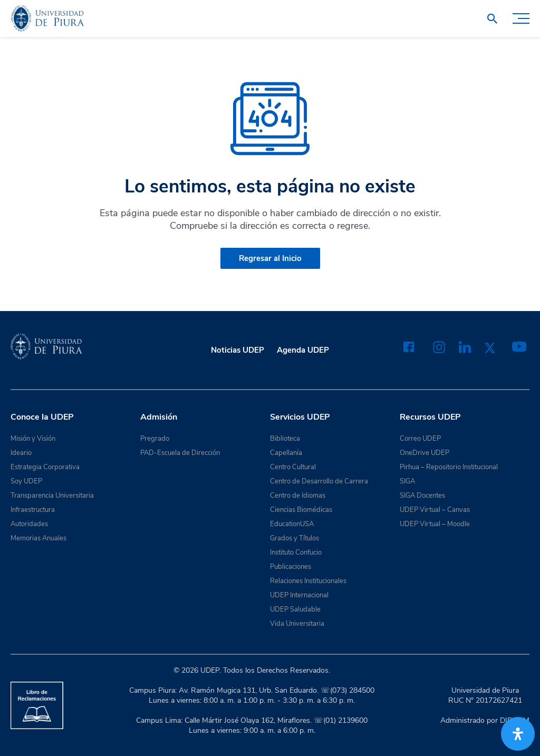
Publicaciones (291, 567)
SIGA (407, 481)
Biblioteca (285, 439)
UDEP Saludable (295, 609)
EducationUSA (292, 524)
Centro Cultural (293, 467)
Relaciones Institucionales (308, 581)
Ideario (21, 453)
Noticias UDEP (238, 350)
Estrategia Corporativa (45, 467)
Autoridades (29, 524)
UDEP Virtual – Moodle (435, 524)
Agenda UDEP (303, 350)
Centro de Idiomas (298, 496)
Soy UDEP (26, 481)
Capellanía (286, 453)
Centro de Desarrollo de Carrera (319, 481)
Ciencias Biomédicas (301, 510)
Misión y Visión (33, 439)
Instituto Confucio (296, 553)
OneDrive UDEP (425, 453)
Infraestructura (33, 510)
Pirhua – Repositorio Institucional (449, 467)
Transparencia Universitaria (52, 496)
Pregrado (155, 439)
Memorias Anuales (38, 538)
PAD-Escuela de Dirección (180, 453)
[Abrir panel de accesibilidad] (518, 734)
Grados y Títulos (295, 538)
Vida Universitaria (297, 624)
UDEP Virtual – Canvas (435, 510)
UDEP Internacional (299, 595)
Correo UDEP (420, 439)
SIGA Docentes (422, 496)
